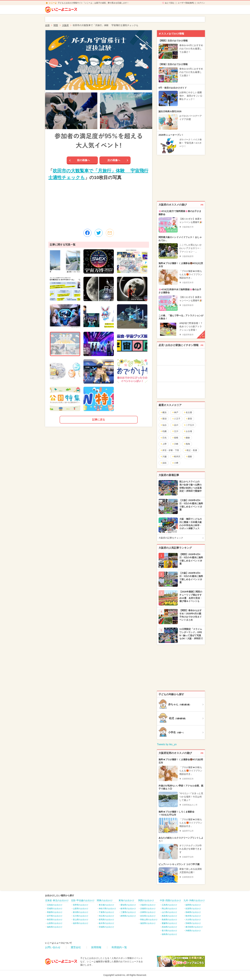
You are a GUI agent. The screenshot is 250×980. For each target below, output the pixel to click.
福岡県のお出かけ (193, 905)
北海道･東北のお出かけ (57, 900)
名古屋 (188, 412)
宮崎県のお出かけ (193, 923)
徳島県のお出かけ (169, 934)
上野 (163, 444)
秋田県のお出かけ (55, 920)
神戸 (175, 412)
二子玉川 (189, 425)
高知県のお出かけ (169, 927)
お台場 (188, 431)
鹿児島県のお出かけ (194, 927)
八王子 (176, 419)
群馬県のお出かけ (106, 920)
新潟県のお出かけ (81, 912)
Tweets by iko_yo (167, 744)
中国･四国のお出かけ (170, 900)
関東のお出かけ (105, 900)
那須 (163, 419)
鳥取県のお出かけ (169, 916)
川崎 (175, 444)
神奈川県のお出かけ (107, 909)
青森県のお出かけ (55, 912)
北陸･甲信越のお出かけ (83, 900)
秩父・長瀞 (191, 450)
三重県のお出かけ (128, 912)
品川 (175, 425)
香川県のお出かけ (169, 931)
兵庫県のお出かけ (148, 912)
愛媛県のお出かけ (169, 923)
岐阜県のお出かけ (128, 909)
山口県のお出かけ (169, 912)
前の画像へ (83, 160)
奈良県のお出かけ (148, 916)
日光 (163, 438)
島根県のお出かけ (169, 920)
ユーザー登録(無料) (186, 3)
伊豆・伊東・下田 (170, 450)
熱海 (187, 444)
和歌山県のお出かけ (149, 920)
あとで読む (170, 3)
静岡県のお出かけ (128, 916)
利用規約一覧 (119, 947)
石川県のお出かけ (81, 916)
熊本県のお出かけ (193, 916)
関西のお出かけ (146, 900)
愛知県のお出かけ (128, 905)
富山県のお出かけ (81, 920)
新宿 (189, 419)
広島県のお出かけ (169, 905)
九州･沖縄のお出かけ (194, 900)
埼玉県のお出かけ (106, 916)
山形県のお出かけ (55, 923)
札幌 (163, 431)
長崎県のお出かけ (193, 912)
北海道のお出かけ (55, 905)
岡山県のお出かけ (169, 909)
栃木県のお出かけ (106, 923)
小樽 (175, 463)
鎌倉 (187, 438)
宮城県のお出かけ (55, 909)
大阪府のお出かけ (148, 905)
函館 (189, 457)
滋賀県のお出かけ (148, 923)
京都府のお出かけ (148, 909)
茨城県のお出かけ (106, 927)
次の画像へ (114, 160)
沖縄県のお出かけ (193, 931)
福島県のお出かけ (55, 927)
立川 (175, 431)
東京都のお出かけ (106, 905)
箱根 (175, 438)
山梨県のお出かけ (81, 909)
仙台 (163, 425)
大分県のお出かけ (193, 920)
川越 (163, 457)
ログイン (201, 3)
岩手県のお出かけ (55, 916)
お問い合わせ (53, 947)
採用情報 (96, 947)
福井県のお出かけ (81, 923)
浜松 (163, 463)
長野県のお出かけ (81, 905)
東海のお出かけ (126, 900)
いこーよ (53, 3)
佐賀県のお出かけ (193, 909)
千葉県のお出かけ (106, 912)
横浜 (163, 412)
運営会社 (76, 947)
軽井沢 (176, 457)
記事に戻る (99, 420)
